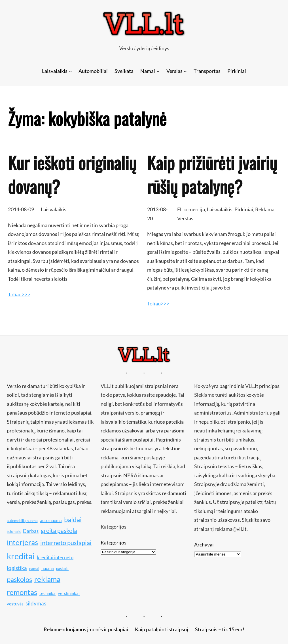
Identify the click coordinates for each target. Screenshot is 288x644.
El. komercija (191, 209)
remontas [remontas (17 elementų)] (22, 592)
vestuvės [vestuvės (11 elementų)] (15, 604)
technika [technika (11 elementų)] (47, 593)
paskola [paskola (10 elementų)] (62, 569)
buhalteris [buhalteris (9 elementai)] (14, 532)
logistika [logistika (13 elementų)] (17, 568)
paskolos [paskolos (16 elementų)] (19, 579)
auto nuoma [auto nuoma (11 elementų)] (51, 520)
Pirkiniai (244, 209)
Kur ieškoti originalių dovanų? (72, 174)
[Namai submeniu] (158, 71)
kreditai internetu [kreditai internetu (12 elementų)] (55, 557)
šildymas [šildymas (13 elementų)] (36, 603)
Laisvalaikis (54, 209)
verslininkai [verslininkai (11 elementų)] (69, 593)
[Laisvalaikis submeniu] (70, 71)
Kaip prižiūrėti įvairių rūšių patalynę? (212, 174)
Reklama (265, 209)
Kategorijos (114, 542)
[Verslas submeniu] (185, 71)
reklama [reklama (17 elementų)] (47, 579)
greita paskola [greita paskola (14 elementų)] (59, 531)
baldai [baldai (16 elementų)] (73, 519)
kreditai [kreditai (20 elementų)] (21, 556)
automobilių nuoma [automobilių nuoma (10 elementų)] (22, 521)
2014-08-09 (21, 209)
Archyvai (204, 544)
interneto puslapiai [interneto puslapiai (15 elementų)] (66, 543)
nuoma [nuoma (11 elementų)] (48, 568)
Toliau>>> (19, 294)
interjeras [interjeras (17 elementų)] (22, 542)
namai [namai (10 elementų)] (34, 569)
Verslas (185, 218)
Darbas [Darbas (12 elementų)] (31, 531)
